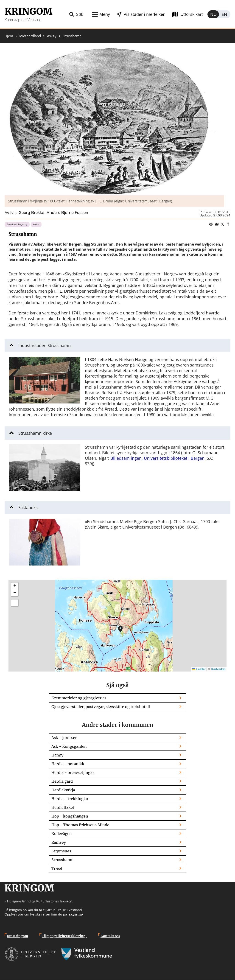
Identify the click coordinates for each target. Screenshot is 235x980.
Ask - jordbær (64, 738)
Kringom (28, 11)
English (225, 14)
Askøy (52, 36)
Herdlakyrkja (63, 790)
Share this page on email (217, 224)
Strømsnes (61, 851)
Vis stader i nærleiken (145, 14)
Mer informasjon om (120, 629)
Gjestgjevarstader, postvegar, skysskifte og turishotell (101, 707)
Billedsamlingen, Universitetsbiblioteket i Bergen (157, 458)
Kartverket (218, 669)
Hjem (9, 36)
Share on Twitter (222, 224)
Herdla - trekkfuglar (70, 799)
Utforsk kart (192, 14)
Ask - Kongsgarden (69, 746)
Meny (105, 14)
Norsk (213, 14)
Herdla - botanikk (68, 764)
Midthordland (30, 36)
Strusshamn (63, 860)
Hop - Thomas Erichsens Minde (80, 825)
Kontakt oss (110, 936)
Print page (211, 224)
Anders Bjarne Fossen (67, 213)
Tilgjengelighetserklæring (64, 936)
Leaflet (199, 669)
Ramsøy (59, 842)
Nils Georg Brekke (27, 213)
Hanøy (57, 755)
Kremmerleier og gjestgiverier (79, 698)
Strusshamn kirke (35, 433)
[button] (114, 121)
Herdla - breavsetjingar (73, 773)
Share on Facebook (228, 224)
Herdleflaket (63, 807)
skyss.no (76, 914)
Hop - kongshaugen (70, 816)
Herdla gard (62, 781)
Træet (57, 868)
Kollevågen (62, 834)
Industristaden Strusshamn (45, 345)
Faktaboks (28, 507)
